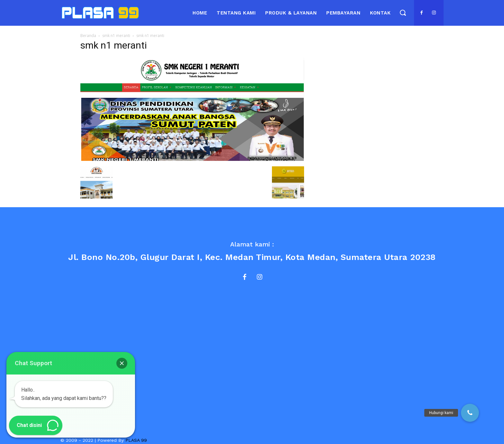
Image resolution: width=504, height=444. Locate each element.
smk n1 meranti (116, 36)
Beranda (88, 36)
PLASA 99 (136, 440)
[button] (403, 12)
